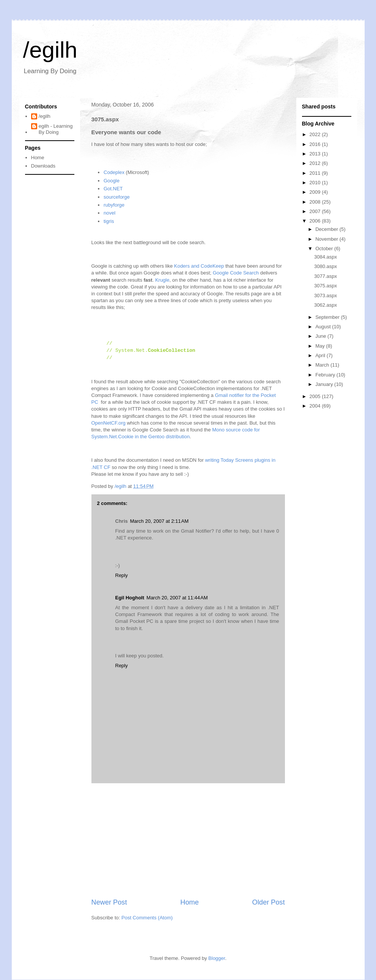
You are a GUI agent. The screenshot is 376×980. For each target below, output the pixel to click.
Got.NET (113, 189)
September (328, 317)
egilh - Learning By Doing (56, 129)
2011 (316, 173)
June (321, 336)
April (321, 355)
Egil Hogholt (130, 598)
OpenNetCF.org (109, 423)
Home (190, 902)
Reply (122, 575)
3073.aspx (326, 296)
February (326, 375)
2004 (316, 406)
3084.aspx (326, 257)
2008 (316, 202)
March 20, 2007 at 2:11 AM (159, 521)
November (327, 239)
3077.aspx (326, 276)
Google (112, 181)
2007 (316, 211)
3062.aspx (326, 305)
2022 (316, 134)
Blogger (217, 958)
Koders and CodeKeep (199, 266)
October (325, 249)
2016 (316, 144)
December (327, 229)
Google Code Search (236, 273)
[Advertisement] (188, 840)
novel (109, 213)
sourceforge (117, 197)
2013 (316, 154)
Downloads (43, 166)
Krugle (162, 280)
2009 (316, 192)
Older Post (269, 902)
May (321, 346)
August (324, 327)
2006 (316, 221)
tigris (109, 221)
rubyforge (114, 205)
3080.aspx (326, 266)
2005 (316, 396)
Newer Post (109, 902)
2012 (316, 163)
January (325, 384)
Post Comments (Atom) (147, 918)
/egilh (50, 50)
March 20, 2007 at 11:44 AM (177, 598)
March (323, 365)
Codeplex (114, 172)
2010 (316, 183)
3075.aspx (326, 286)
